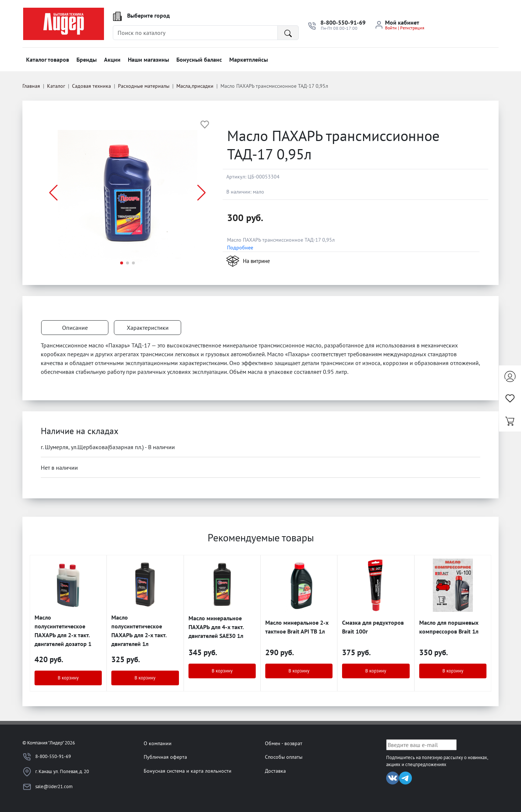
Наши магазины (148, 59)
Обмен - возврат (284, 743)
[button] (202, 193)
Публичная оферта (165, 757)
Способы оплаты (284, 757)
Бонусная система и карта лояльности (188, 771)
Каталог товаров (48, 59)
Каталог (56, 86)
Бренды (87, 59)
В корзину (68, 678)
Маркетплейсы (249, 59)
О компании (158, 743)
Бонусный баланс (199, 59)
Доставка (275, 771)
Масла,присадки (195, 86)
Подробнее (240, 248)
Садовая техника (91, 86)
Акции (112, 59)
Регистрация (412, 28)
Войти (391, 28)
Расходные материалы (144, 86)
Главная (31, 86)
